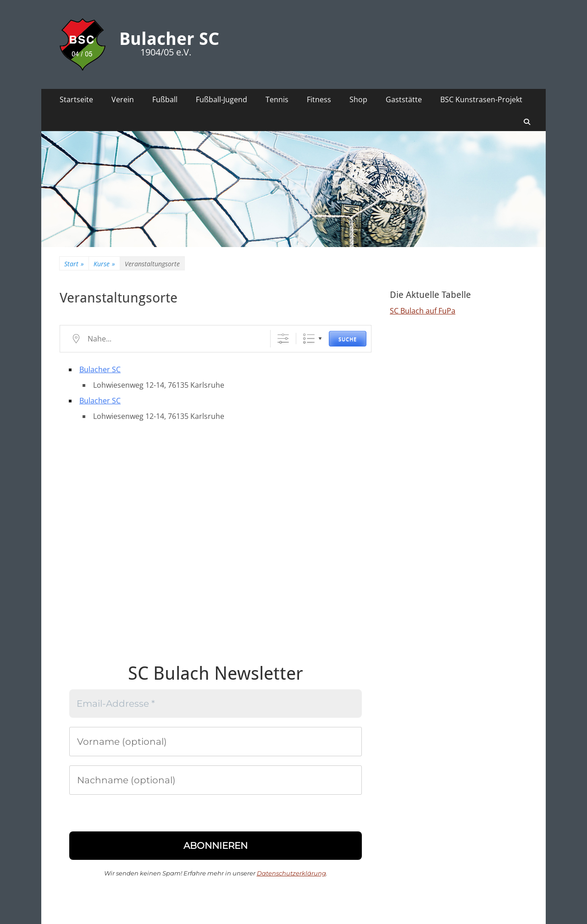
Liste (309, 338)
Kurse (104, 264)
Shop (358, 99)
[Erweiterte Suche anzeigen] (283, 338)
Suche (348, 339)
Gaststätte (404, 99)
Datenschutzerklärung (291, 873)
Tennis (277, 99)
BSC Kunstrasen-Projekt (481, 99)
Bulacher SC (169, 39)
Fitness (319, 99)
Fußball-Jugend (222, 99)
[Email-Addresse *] (216, 704)
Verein (123, 99)
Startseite (76, 99)
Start (74, 264)
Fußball (165, 99)
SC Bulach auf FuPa (423, 311)
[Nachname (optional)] (216, 780)
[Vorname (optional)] (216, 742)
